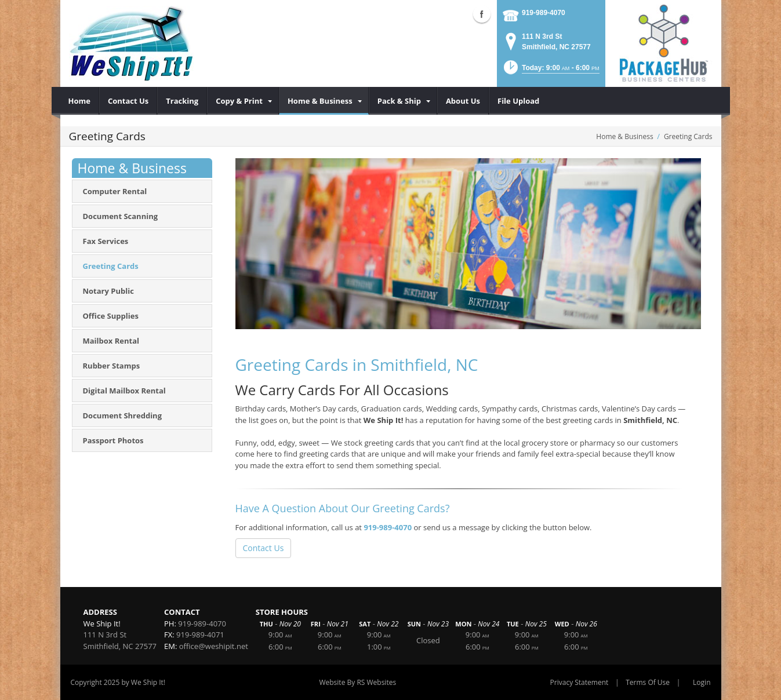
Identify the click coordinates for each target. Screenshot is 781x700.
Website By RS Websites (357, 682)
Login (702, 682)
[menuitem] (80, 101)
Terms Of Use (648, 682)
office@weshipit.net (214, 646)
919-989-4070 (544, 13)
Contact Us (264, 548)
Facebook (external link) (482, 14)
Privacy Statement (580, 682)
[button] (551, 71)
